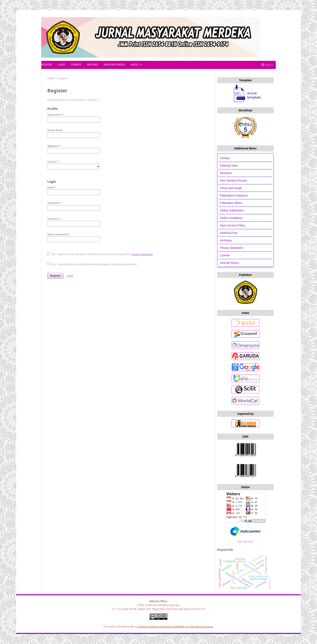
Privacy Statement (231, 248)
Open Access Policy (232, 225)
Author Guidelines (231, 218)
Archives (92, 65)
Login (61, 65)
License (225, 255)
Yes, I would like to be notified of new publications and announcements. (92, 264)
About (135, 65)
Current (76, 65)
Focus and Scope (231, 188)
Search (267, 65)
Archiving (226, 240)
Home (51, 78)
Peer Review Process (234, 181)
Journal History (229, 263)
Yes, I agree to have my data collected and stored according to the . (100, 254)
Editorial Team (229, 166)
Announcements (115, 65)
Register (47, 65)
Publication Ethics (231, 203)
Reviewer (226, 173)
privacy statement (142, 254)
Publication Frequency (234, 195)
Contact (225, 158)
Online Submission (232, 210)
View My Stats (245, 542)
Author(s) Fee (229, 233)
